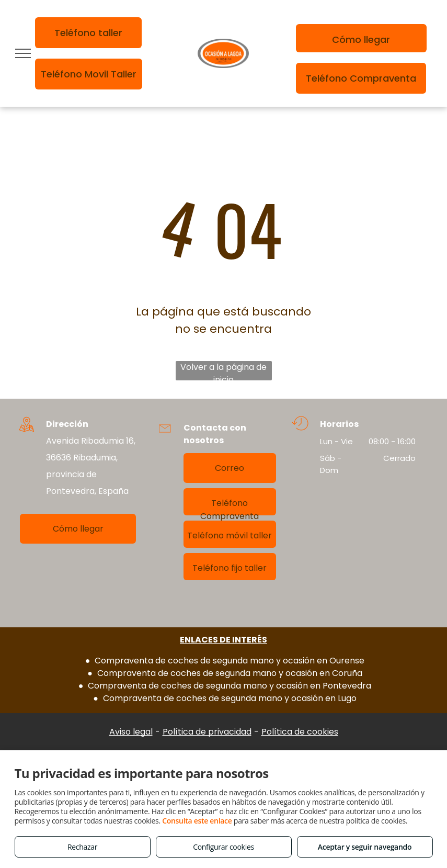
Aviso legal (131, 732)
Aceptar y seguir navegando (365, 847)
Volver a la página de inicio (223, 371)
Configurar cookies (223, 847)
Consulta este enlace (197, 821)
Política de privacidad (207, 732)
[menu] (23, 53)
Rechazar (82, 847)
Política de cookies (300, 732)
